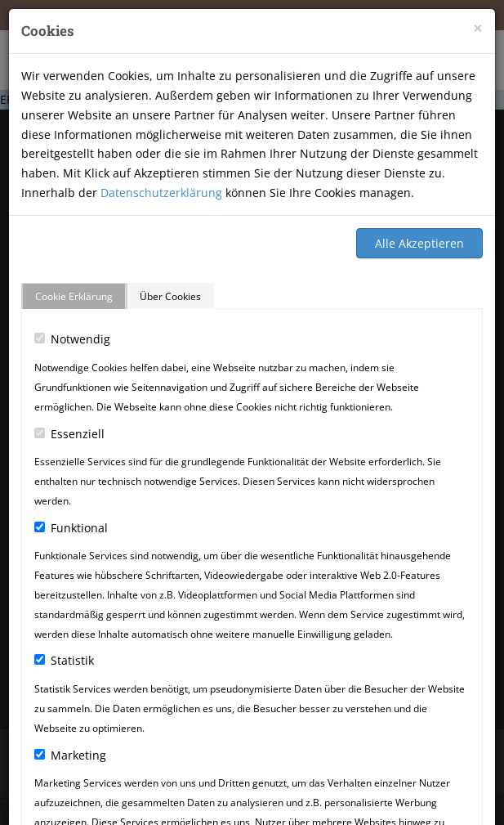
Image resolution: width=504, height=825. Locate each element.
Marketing (70, 755)
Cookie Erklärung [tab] (74, 296)
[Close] (478, 28)
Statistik (64, 660)
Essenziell (69, 434)
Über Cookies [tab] (170, 296)
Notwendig (72, 339)
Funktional (71, 528)
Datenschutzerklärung (161, 193)
